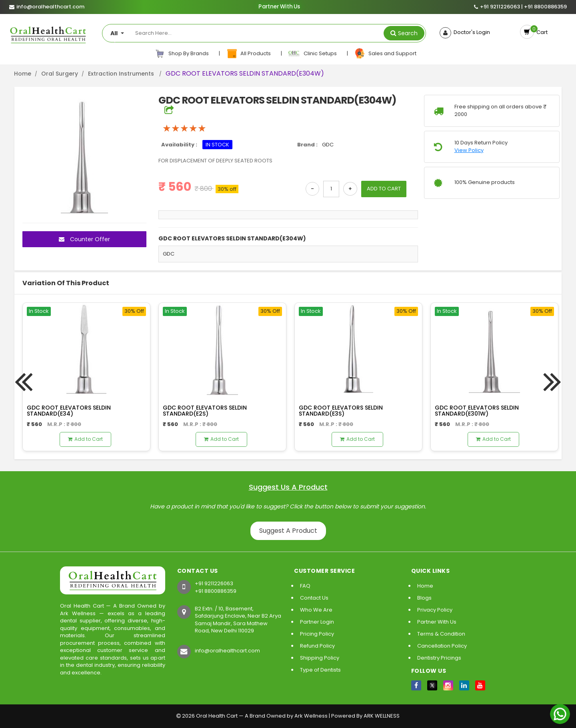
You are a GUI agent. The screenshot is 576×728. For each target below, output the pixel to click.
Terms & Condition (441, 634)
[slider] (184, 128)
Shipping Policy (320, 658)
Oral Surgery (60, 74)
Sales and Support (385, 54)
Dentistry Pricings (439, 658)
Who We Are (316, 610)
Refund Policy (317, 646)
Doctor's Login (471, 32)
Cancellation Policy (442, 646)
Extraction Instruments (122, 74)
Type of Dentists (320, 670)
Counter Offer (84, 239)
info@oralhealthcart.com (227, 651)
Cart (541, 32)
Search (408, 33)
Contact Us (314, 598)
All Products (249, 54)
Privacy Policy (435, 610)
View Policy (469, 150)
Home (23, 74)
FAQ (305, 586)
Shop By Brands (182, 54)
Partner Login (317, 622)
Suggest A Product (288, 531)
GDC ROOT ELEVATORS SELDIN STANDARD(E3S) (341, 411)
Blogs (424, 598)
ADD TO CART (384, 189)
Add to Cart (85, 439)
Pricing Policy (317, 634)
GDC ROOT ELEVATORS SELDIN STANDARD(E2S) (205, 411)
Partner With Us (279, 7)
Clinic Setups (313, 54)
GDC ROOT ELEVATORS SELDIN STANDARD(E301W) (477, 411)
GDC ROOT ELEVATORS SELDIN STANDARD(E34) (69, 411)
